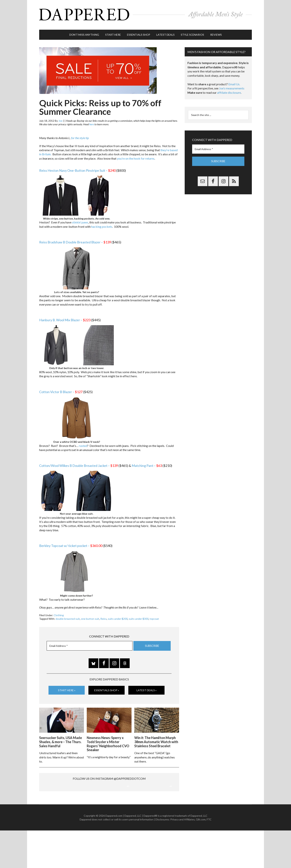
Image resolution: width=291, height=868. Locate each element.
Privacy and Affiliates (183, 857)
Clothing (59, 613)
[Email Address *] (90, 644)
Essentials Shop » (107, 688)
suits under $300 (139, 617)
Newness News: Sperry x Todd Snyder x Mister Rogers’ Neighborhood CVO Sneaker (108, 742)
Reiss (104, 617)
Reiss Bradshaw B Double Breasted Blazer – (75, 240)
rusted (83, 444)
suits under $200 (118, 617)
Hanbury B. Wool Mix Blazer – (65, 318)
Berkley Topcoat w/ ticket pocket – (71, 544)
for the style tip (80, 136)
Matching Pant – (147, 464)
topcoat (154, 617)
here (92, 123)
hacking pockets (102, 225)
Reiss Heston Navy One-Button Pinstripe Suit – (77, 169)
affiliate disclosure (229, 91)
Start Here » (67, 688)
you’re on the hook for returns (136, 157)
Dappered (145, 14)
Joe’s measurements (232, 87)
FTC (209, 857)
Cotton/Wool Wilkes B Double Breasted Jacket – (79, 464)
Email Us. (234, 82)
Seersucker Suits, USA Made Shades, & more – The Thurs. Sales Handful (61, 739)
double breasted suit (68, 617)
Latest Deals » (147, 688)
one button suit (90, 617)
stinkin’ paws (80, 221)
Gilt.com (201, 857)
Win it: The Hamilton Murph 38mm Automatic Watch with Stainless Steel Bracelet (156, 739)
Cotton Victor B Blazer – (61, 390)
